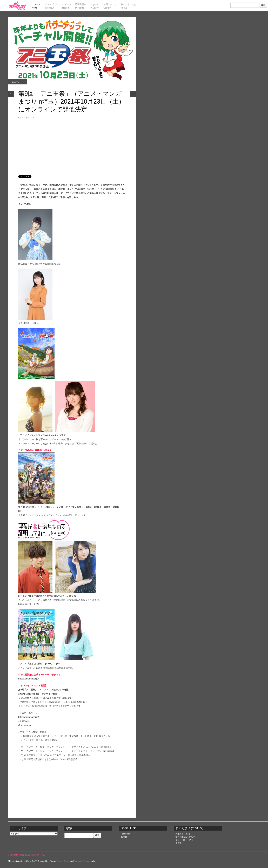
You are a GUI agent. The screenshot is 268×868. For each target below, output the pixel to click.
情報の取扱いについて (186, 837)
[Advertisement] (72, 145)
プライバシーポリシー (186, 840)
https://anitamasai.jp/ (28, 679)
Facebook (125, 834)
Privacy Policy (63, 861)
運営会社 (180, 843)
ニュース (16, 82)
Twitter (124, 837)
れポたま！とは (183, 834)
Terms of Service (82, 861)
